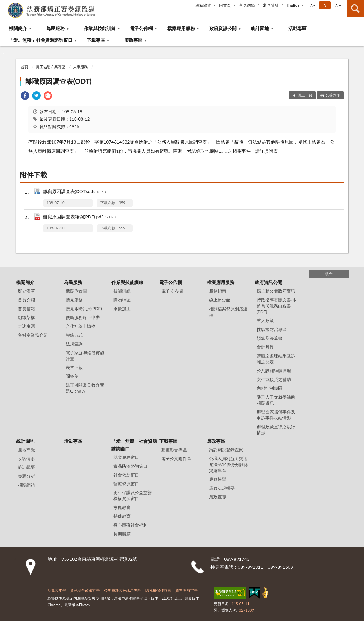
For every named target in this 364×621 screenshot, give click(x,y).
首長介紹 (26, 300)
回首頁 (225, 5)
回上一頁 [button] (305, 95)
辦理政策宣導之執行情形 (276, 429)
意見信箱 (247, 5)
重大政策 (265, 320)
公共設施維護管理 (274, 370)
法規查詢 (74, 344)
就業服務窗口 (126, 457)
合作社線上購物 (81, 326)
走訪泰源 (26, 326)
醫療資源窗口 (126, 484)
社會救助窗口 (126, 475)
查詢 (355, 9)
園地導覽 (26, 450)
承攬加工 (122, 309)
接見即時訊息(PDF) (84, 309)
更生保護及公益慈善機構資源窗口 (133, 495)
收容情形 (26, 458)
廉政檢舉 (218, 479)
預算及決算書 (270, 338)
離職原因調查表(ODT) (58, 81)
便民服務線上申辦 (83, 317)
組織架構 (26, 317)
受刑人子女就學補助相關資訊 (276, 400)
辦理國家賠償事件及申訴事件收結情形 (276, 415)
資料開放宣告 (187, 590)
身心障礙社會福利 (131, 525)
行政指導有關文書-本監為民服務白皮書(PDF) (277, 306)
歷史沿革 (26, 291)
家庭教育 (122, 507)
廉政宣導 (218, 497)
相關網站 (26, 485)
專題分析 (26, 476)
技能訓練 (122, 291)
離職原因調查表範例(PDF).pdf (79, 217)
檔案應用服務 (181, 28)
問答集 (72, 376)
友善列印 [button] (333, 95)
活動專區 (297, 28)
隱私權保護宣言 (158, 590)
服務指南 (218, 291)
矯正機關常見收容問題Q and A (85, 388)
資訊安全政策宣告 (85, 590)
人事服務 (80, 67)
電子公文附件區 (176, 458)
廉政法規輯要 (222, 488)
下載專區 (96, 40)
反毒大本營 (57, 590)
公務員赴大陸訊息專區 (123, 590)
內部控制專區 (270, 388)
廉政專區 (133, 40)
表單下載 (74, 367)
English (293, 5)
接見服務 (74, 300)
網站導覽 (203, 5)
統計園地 (260, 28)
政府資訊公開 (223, 28)
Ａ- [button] (312, 5)
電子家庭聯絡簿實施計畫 (85, 356)
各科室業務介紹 (33, 335)
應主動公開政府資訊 (276, 291)
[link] (25, 96)
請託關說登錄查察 (226, 450)
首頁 (24, 67)
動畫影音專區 (174, 450)
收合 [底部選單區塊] (329, 274)
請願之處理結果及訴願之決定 (276, 359)
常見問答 (271, 5)
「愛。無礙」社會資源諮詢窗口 (41, 40)
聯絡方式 (74, 335)
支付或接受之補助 (274, 379)
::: (5, 4)
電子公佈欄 (141, 28)
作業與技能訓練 (100, 28)
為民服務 (55, 28)
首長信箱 (26, 309)
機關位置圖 (76, 291)
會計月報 (265, 347)
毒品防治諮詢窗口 (131, 466)
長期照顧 (122, 534)
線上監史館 (220, 300)
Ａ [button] (325, 5)
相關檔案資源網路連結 (228, 311)
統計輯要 (26, 467)
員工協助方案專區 (51, 67)
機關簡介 (18, 28)
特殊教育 (122, 516)
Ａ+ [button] (338, 5)
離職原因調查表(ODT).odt (74, 192)
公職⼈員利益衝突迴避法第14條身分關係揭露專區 (228, 464)
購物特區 (122, 300)
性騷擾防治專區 (272, 329)
